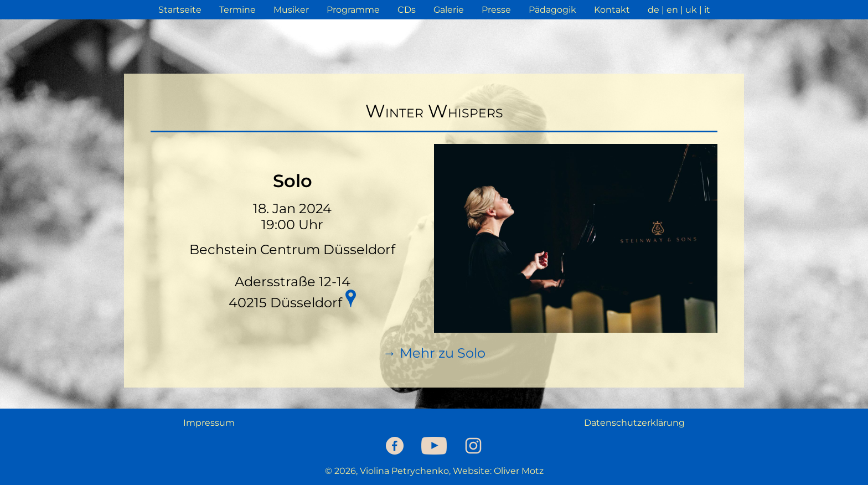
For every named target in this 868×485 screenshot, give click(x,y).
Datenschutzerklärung (634, 423)
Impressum (209, 423)
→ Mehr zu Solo (434, 353)
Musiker (291, 10)
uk (691, 10)
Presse (496, 10)
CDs (407, 10)
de (653, 10)
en (672, 10)
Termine (237, 10)
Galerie (449, 10)
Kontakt (612, 10)
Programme (353, 10)
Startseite (180, 10)
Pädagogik (552, 10)
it (707, 10)
